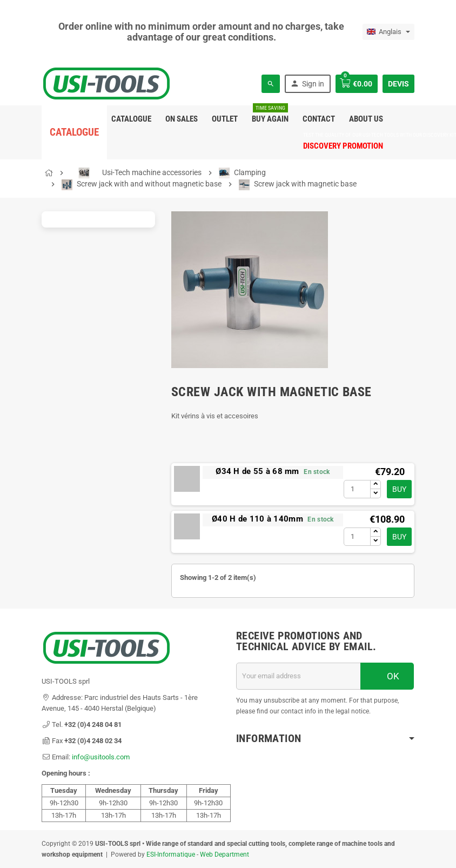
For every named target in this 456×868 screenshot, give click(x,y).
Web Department (224, 854)
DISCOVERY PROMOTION (343, 142)
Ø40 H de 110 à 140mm (257, 519)
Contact (319, 119)
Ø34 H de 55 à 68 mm (257, 471)
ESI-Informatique (171, 854)
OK (387, 676)
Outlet (225, 119)
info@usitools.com (101, 757)
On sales (182, 119)
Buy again (270, 115)
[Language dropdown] (388, 32)
